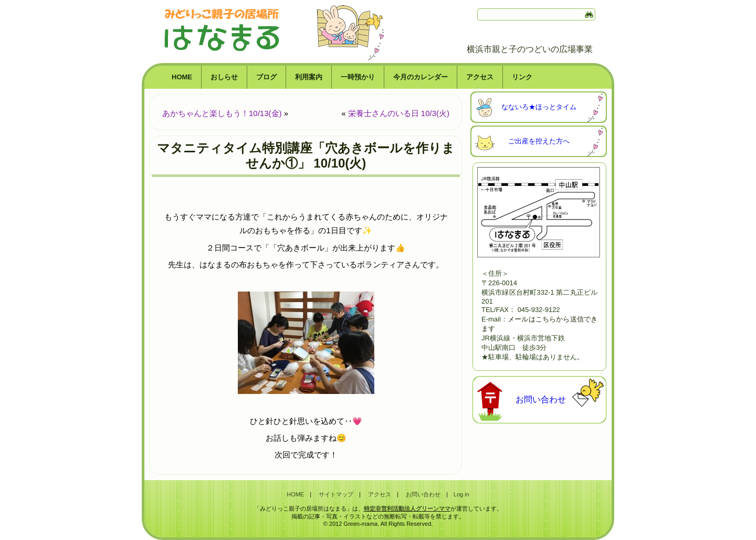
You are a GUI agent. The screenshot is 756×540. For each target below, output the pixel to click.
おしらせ (224, 77)
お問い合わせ (541, 399)
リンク (522, 77)
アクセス (480, 77)
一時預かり (358, 77)
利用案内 (309, 77)
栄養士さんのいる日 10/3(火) (399, 113)
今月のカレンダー (421, 77)
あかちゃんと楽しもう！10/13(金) (222, 113)
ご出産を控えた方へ (539, 141)
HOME (182, 77)
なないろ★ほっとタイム (539, 107)
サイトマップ (336, 494)
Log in (461, 494)
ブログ (266, 77)
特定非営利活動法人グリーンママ (407, 508)
